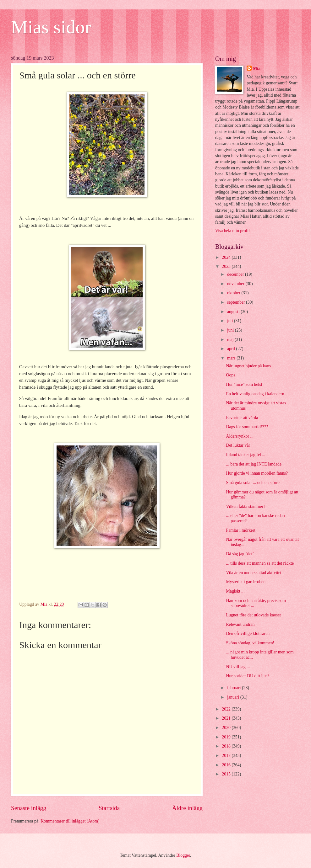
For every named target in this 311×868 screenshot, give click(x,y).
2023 (227, 266)
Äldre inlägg (187, 808)
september (237, 302)
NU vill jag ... (238, 667)
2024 (227, 257)
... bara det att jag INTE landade (254, 464)
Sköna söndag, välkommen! (250, 643)
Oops (230, 375)
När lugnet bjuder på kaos (248, 366)
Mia (257, 69)
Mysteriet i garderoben (246, 582)
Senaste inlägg (29, 808)
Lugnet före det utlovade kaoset (253, 615)
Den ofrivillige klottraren (248, 634)
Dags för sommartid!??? (247, 427)
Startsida (109, 808)
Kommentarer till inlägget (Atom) (70, 821)
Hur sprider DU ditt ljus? (248, 676)
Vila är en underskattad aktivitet (254, 573)
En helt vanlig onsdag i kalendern (255, 394)
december (236, 274)
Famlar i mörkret (241, 530)
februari (235, 688)
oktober (234, 293)
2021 (227, 718)
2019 (227, 737)
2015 (227, 774)
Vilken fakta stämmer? (246, 506)
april (232, 349)
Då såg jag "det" (240, 554)
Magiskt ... (235, 591)
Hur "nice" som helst (244, 384)
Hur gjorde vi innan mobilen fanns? (257, 473)
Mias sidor (51, 27)
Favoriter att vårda (242, 418)
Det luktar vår (238, 445)
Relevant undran (240, 624)
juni (231, 330)
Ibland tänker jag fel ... (246, 455)
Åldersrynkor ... (240, 436)
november (236, 284)
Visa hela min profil (232, 231)
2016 (227, 765)
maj (231, 340)
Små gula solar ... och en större (253, 483)
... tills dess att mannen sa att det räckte (260, 563)
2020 (227, 728)
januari (234, 697)
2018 (227, 746)
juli (231, 321)
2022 (227, 709)
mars (232, 358)
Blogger (183, 855)
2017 (227, 756)
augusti (234, 312)
